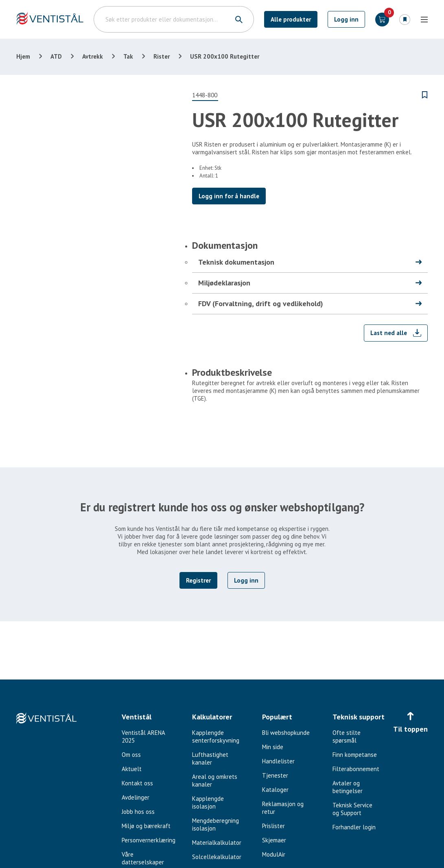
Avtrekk (93, 56)
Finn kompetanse (355, 755)
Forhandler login (354, 827)
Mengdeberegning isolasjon (215, 824)
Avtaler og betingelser (348, 787)
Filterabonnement (356, 769)
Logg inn (346, 19)
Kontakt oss (137, 783)
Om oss (131, 755)
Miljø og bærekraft (146, 826)
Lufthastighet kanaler (210, 758)
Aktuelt (132, 769)
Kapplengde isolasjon (208, 802)
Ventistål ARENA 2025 (143, 736)
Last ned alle (389, 333)
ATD (56, 56)
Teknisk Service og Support (352, 809)
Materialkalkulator (217, 843)
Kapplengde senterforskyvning (216, 736)
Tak (128, 56)
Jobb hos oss (138, 812)
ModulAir (274, 854)
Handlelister (278, 761)
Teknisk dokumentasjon (236, 262)
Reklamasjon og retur (283, 808)
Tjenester (275, 775)
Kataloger (275, 790)
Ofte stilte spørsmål (347, 736)
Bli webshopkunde (286, 733)
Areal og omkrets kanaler (215, 780)
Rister (162, 56)
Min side (273, 747)
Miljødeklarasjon (224, 283)
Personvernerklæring (149, 840)
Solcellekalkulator (217, 857)
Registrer (198, 580)
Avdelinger (136, 797)
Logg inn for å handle (229, 196)
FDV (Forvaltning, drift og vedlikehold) (261, 304)
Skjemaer (274, 840)
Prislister (273, 826)
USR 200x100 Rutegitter (225, 56)
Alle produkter (291, 19)
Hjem (23, 56)
